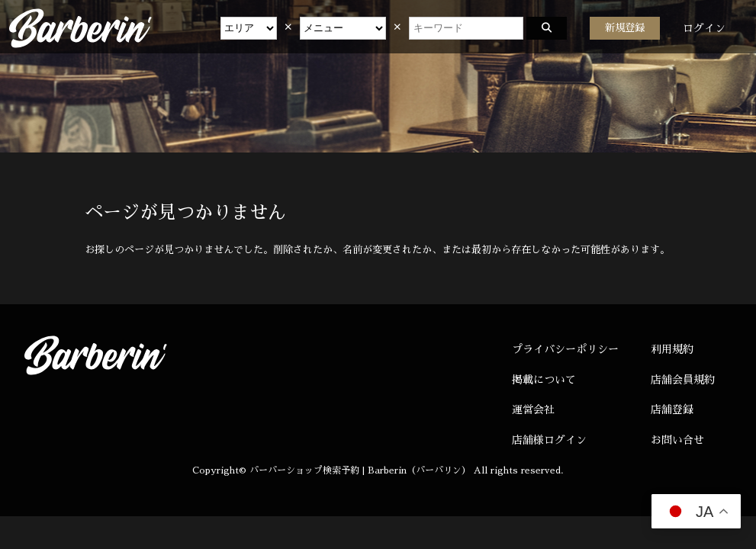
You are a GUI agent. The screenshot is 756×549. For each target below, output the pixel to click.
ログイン (704, 28)
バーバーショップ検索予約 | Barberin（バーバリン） (360, 470)
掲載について (544, 380)
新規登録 (625, 28)
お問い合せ (677, 440)
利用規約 (672, 349)
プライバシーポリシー (565, 349)
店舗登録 (672, 409)
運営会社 (533, 409)
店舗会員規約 (683, 380)
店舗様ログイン (549, 440)
